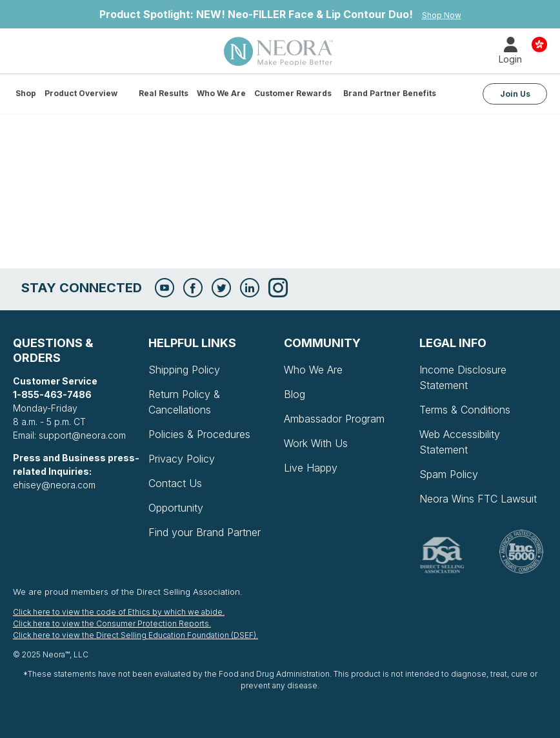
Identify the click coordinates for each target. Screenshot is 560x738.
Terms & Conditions (465, 410)
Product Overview (81, 93)
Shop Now (442, 15)
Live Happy (311, 468)
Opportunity (176, 508)
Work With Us (316, 443)
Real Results (164, 93)
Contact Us (175, 483)
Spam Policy (449, 474)
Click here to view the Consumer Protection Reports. (112, 623)
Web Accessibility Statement (460, 442)
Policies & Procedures (199, 434)
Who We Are (221, 93)
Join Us (515, 94)
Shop (26, 93)
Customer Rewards (293, 93)
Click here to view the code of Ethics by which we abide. (119, 612)
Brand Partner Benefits (390, 93)
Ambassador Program (334, 419)
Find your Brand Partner (205, 532)
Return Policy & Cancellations (184, 402)
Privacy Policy (182, 459)
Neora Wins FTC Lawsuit (478, 499)
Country (539, 44)
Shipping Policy (184, 370)
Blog (295, 394)
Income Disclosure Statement (463, 377)
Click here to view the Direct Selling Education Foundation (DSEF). (135, 635)
